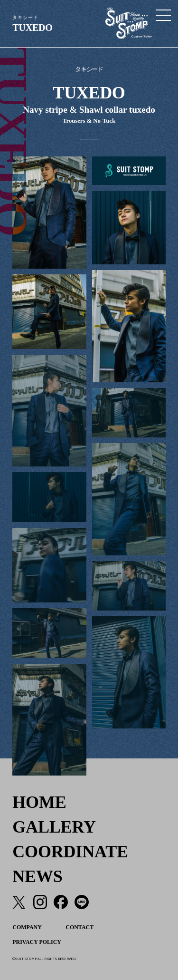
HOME (39, 802)
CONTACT (80, 927)
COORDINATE (70, 852)
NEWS (37, 876)
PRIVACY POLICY (37, 942)
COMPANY (27, 927)
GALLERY (54, 827)
